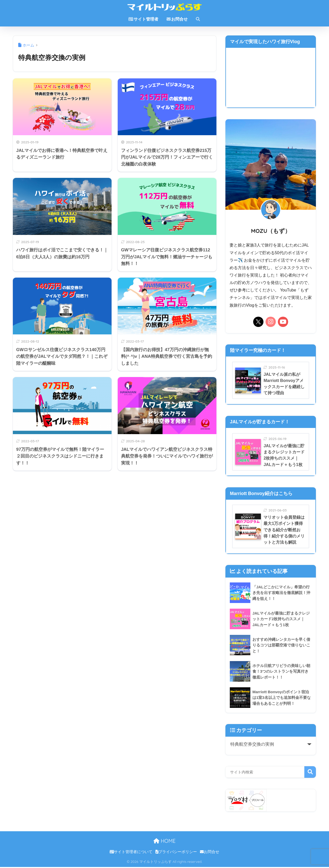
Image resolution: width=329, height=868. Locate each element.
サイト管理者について (131, 853)
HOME (164, 842)
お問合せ (177, 19)
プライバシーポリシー (176, 853)
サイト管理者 (143, 19)
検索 (310, 773)
